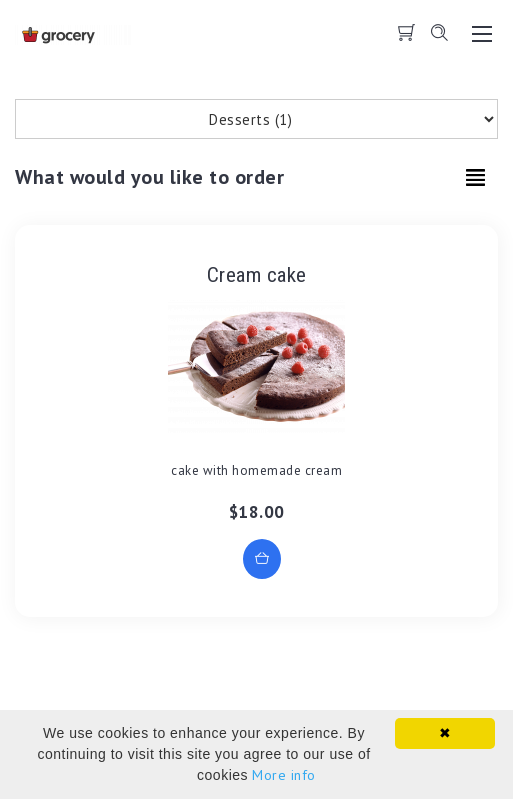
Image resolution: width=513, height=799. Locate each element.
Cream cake (257, 275)
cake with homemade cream (256, 470)
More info (284, 775)
